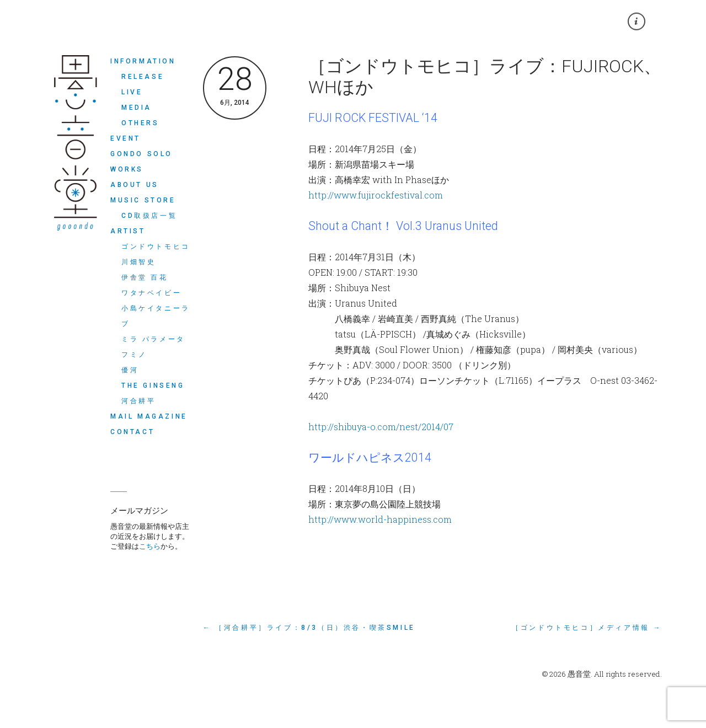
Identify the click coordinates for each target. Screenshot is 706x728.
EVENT (125, 138)
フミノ (134, 355)
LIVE (132, 92)
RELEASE (143, 77)
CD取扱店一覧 (149, 216)
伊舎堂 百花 (145, 277)
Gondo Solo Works (141, 162)
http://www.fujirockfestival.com (376, 195)
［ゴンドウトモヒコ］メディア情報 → (587, 628)
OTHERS (140, 123)
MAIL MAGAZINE (149, 416)
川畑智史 (138, 262)
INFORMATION (143, 61)
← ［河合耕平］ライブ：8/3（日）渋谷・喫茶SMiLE (309, 628)
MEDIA (137, 108)
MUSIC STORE (143, 200)
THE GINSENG (153, 386)
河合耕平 (138, 401)
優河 (130, 370)
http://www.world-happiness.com (380, 519)
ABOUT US (135, 185)
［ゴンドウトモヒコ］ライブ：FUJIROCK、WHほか (485, 77)
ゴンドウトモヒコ (156, 247)
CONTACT (132, 432)
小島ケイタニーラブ (156, 316)
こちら (150, 546)
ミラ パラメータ (153, 339)
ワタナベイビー (151, 293)
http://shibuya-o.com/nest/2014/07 (381, 427)
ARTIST (128, 231)
